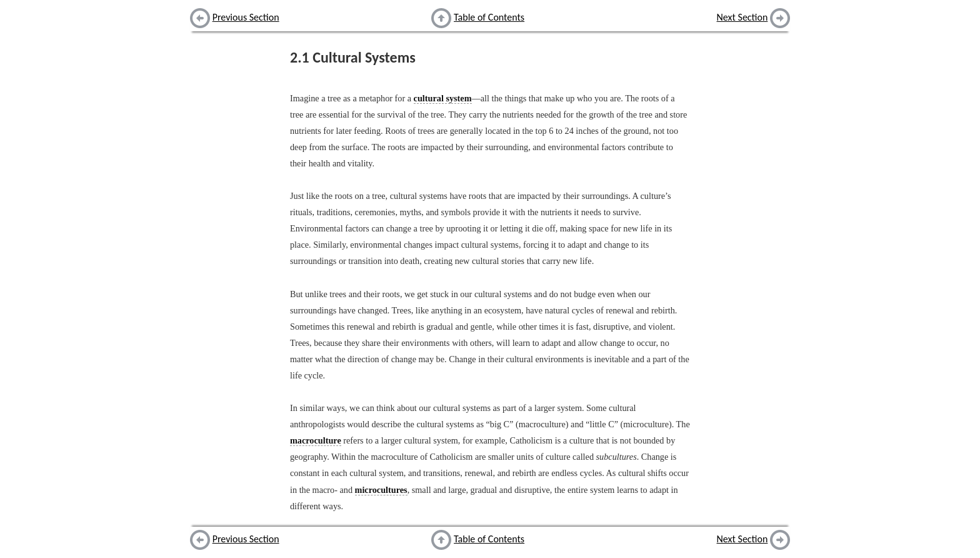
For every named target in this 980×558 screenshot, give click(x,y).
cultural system (443, 98)
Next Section (742, 17)
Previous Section (246, 17)
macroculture (316, 440)
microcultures (381, 490)
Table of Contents (489, 17)
